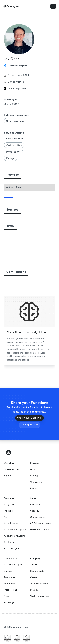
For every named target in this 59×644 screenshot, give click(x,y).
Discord (8, 571)
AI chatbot (10, 542)
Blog (6, 596)
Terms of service (39, 584)
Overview (35, 505)
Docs (33, 469)
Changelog (36, 482)
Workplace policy (40, 596)
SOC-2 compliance (41, 523)
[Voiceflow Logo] (9, 453)
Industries (9, 511)
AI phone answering (15, 536)
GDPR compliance (40, 530)
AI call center (11, 523)
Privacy (34, 590)
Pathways (9, 603)
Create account (12, 469)
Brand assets (37, 571)
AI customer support (15, 530)
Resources (10, 577)
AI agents (9, 505)
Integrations (10, 590)
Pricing (34, 476)
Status (34, 488)
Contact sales (38, 517)
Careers (34, 577)
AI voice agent (12, 548)
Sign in (8, 476)
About (34, 565)
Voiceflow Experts (14, 565)
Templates (10, 584)
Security (35, 511)
